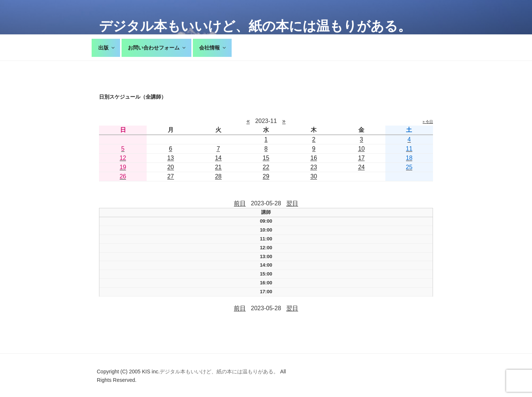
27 (171, 176)
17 (361, 158)
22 (266, 167)
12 (123, 158)
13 (171, 158)
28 (218, 176)
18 (409, 158)
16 (314, 158)
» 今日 (428, 122)
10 (361, 149)
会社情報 (213, 48)
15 (266, 158)
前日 (240, 203)
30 (314, 176)
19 (123, 167)
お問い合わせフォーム (157, 48)
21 (218, 167)
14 (218, 158)
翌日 (292, 203)
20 (171, 167)
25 (409, 167)
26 (123, 176)
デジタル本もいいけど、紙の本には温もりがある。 (255, 26)
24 (361, 167)
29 (266, 176)
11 (409, 149)
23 (314, 167)
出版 (107, 48)
